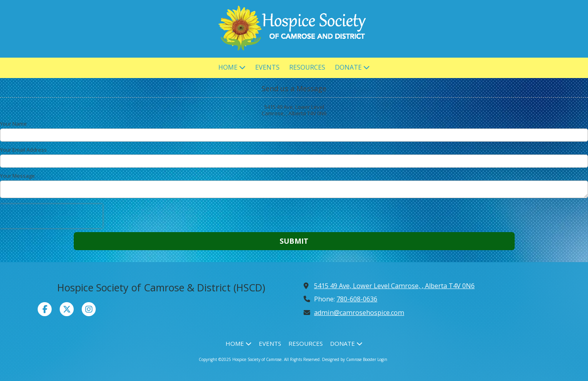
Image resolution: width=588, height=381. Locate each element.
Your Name (13, 124)
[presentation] (51, 216)
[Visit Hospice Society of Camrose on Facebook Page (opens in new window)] (45, 309)
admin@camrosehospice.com (359, 313)
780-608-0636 (357, 299)
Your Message (17, 176)
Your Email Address (23, 150)
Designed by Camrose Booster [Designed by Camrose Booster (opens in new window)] (349, 359)
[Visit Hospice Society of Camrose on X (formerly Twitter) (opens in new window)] (67, 309)
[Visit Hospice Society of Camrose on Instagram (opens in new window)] (89, 309)
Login (382, 359)
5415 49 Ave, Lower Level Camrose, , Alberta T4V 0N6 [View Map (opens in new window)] (394, 286)
